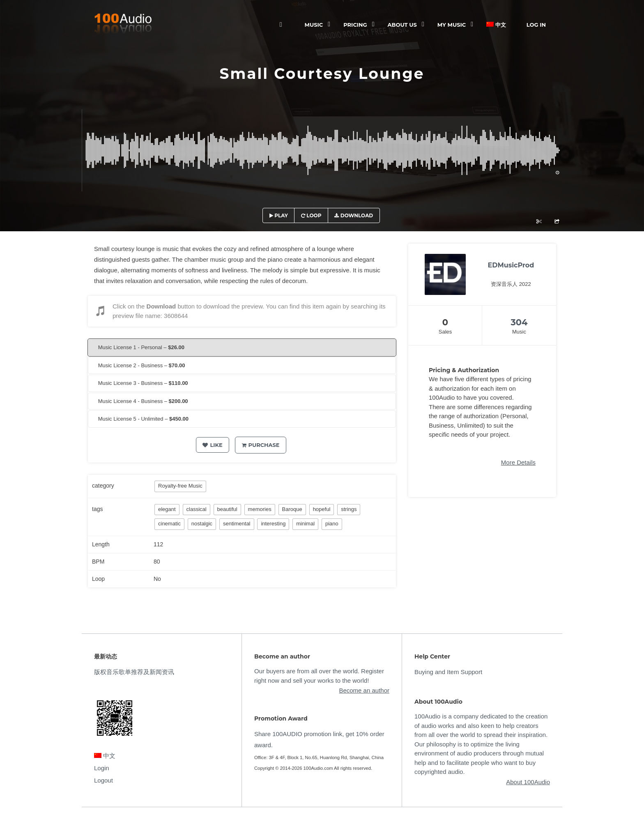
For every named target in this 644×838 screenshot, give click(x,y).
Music (314, 25)
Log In (536, 25)
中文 (496, 25)
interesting (273, 524)
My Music (452, 25)
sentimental (237, 524)
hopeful (322, 509)
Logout (103, 780)
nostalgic (202, 524)
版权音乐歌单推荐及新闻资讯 (134, 672)
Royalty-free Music (180, 486)
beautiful (227, 509)
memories (260, 509)
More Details (518, 462)
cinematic (169, 524)
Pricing (355, 25)
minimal (305, 524)
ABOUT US (402, 25)
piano (332, 524)
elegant (167, 509)
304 (519, 322)
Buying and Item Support (448, 672)
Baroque (292, 509)
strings (349, 509)
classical (197, 509)
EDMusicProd (511, 265)
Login (102, 768)
